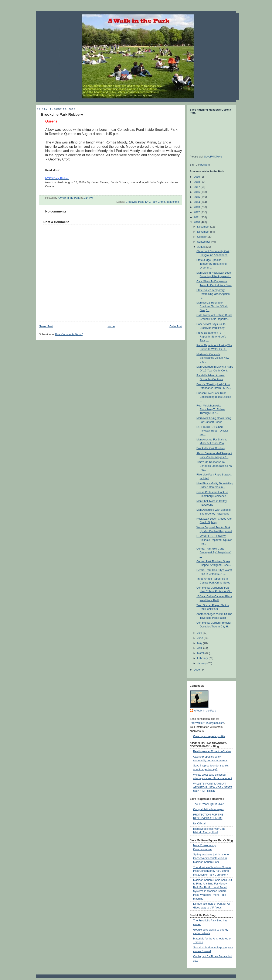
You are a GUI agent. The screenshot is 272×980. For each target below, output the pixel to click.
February (203, 658)
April (200, 648)
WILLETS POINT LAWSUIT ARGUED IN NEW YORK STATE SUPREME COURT (213, 787)
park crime (173, 202)
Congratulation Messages (208, 809)
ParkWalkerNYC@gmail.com (207, 723)
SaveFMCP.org (213, 157)
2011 (197, 217)
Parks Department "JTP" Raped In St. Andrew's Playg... (211, 337)
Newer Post (46, 326)
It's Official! (200, 824)
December (204, 227)
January (202, 663)
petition (205, 165)
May (200, 643)
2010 (197, 222)
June (200, 638)
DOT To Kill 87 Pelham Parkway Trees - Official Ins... (212, 431)
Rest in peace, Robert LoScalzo (212, 751)
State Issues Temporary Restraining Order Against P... (213, 294)
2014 (197, 202)
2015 (197, 197)
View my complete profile (209, 736)
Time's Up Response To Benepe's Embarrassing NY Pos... (215, 466)
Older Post (176, 326)
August (202, 247)
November (204, 232)
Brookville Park (135, 202)
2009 (197, 670)
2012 (197, 212)
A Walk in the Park (205, 711)
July (200, 633)
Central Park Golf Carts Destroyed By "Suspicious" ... (214, 552)
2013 (197, 207)
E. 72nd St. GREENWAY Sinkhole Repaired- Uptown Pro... (215, 540)
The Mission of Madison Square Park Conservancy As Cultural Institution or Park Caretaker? (212, 871)
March (201, 653)
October (202, 237)
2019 (197, 177)
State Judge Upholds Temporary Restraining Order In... (212, 264)
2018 (197, 182)
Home (111, 326)
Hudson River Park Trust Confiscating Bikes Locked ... (214, 397)
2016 (197, 192)
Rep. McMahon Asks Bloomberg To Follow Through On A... (211, 409)
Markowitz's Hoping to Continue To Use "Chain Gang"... (212, 306)
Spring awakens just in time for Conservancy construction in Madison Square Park (211, 858)
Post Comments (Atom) (69, 334)
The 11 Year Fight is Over (208, 804)
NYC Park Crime (155, 202)
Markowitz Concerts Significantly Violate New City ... (213, 358)
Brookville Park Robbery (211, 448)
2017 (197, 187)
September (204, 242)
